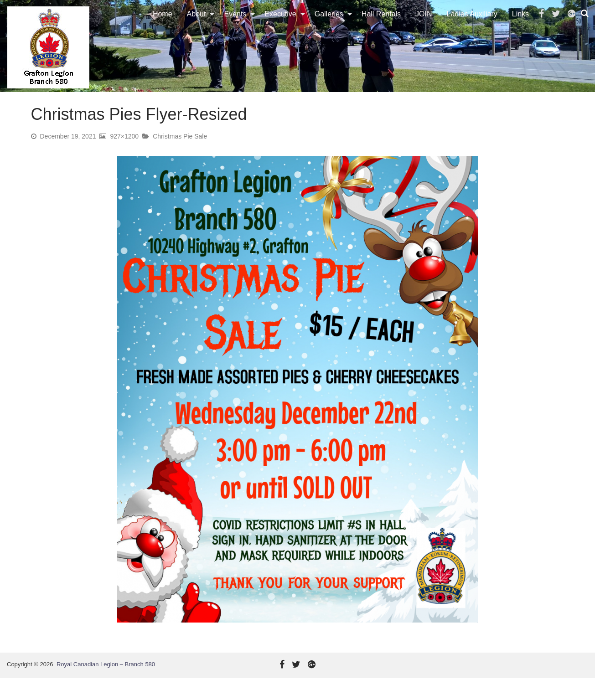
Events (237, 25)
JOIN (425, 25)
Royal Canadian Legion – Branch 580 (106, 686)
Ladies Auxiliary (474, 25)
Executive (282, 25)
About (198, 25)
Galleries (331, 25)
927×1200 (124, 158)
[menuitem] (164, 25)
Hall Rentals (383, 25)
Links (522, 25)
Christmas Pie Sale (180, 158)
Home (164, 25)
